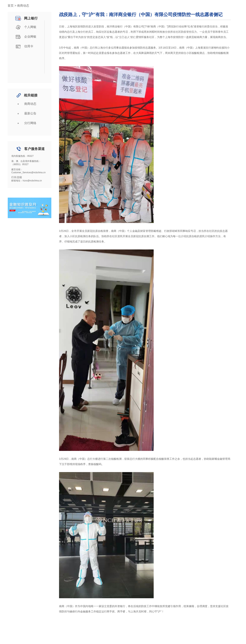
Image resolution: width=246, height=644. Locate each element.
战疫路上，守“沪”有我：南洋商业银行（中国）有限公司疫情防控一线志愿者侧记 (141, 14)
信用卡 (24, 47)
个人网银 (25, 27)
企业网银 (25, 37)
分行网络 (25, 123)
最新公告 (25, 114)
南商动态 (25, 104)
